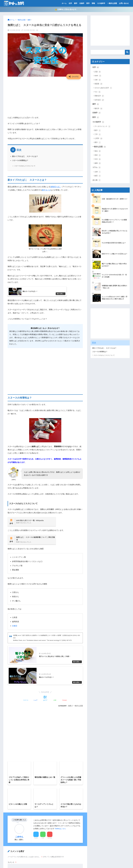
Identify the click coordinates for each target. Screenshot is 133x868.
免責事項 (8, 828)
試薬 (98, 72)
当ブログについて (11, 833)
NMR (98, 76)
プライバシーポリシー (13, 824)
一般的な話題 (112, 3)
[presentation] (21, 766)
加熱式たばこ (56, 187)
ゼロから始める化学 (103, 88)
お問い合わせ (124, 3)
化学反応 (99, 100)
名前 (9, 731)
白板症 (15, 626)
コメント (12, 703)
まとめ (97, 180)
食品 (98, 151)
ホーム (64, 3)
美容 (98, 155)
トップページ (10, 819)
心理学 (98, 139)
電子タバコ (46, 190)
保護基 (98, 84)
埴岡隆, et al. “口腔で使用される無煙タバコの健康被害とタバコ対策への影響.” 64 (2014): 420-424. (47, 637)
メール (10, 740)
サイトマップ (10, 814)
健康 (98, 163)
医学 (88, 3)
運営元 (75, 862)
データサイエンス (103, 126)
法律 (98, 172)
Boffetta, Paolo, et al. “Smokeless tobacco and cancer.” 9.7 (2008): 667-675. (43, 640)
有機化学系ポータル (12, 838)
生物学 (82, 3)
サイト (10, 749)
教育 (98, 176)
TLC (98, 92)
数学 (98, 130)
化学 (70, 3)
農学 (98, 142)
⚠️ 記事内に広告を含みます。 (66, 9)
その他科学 (101, 3)
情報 (93, 3)
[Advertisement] (45, 97)
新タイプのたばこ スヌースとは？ (25, 156)
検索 (127, 52)
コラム (97, 167)
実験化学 (99, 96)
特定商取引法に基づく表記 (14, 842)
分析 (98, 80)
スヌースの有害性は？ (20, 160)
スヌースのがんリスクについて (25, 166)
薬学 (76, 3)
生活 (98, 159)
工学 (98, 134)
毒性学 (98, 109)
